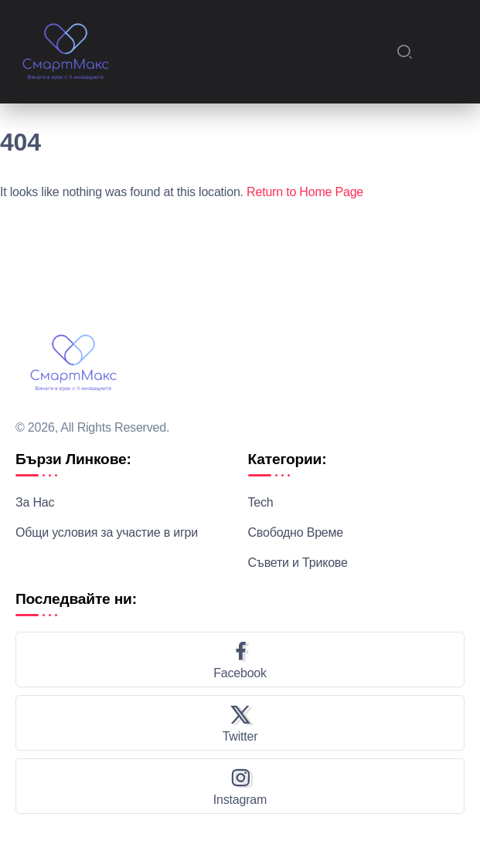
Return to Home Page (305, 192)
